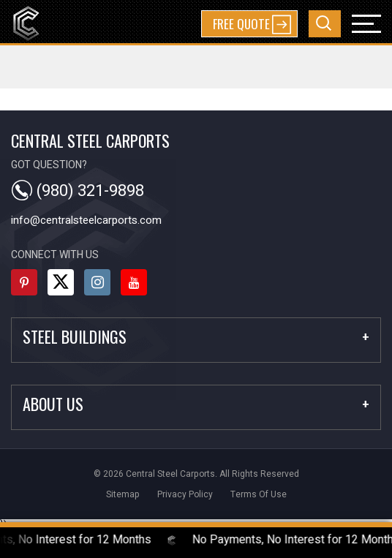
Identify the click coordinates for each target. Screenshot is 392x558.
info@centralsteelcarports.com (86, 220)
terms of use (259, 494)
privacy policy (185, 494)
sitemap (123, 494)
